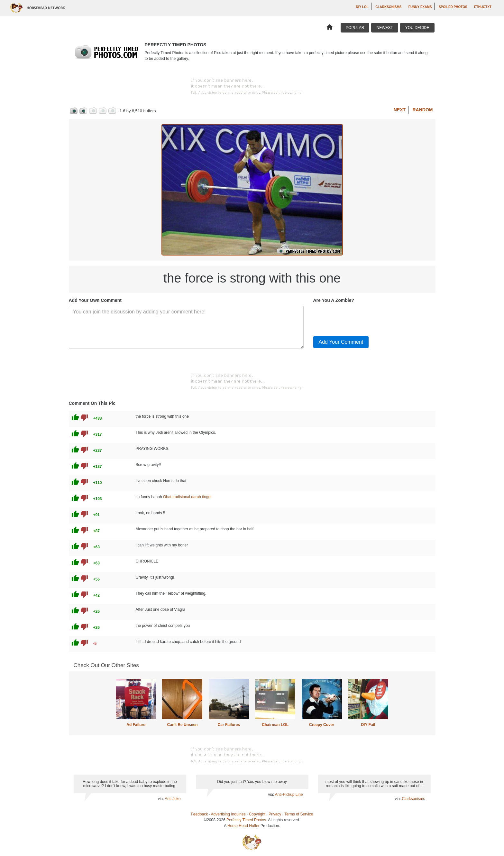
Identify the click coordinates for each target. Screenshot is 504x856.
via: (161, 799)
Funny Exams (420, 7)
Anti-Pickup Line (289, 795)
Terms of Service (299, 814)
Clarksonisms (388, 7)
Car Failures (229, 725)
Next (400, 110)
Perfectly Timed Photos (246, 820)
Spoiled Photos (453, 7)
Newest (385, 28)
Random (423, 110)
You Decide (417, 28)
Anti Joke (173, 799)
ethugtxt (483, 7)
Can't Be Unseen (183, 725)
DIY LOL (362, 7)
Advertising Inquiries (228, 814)
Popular (355, 28)
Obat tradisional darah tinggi (187, 497)
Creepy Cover (322, 725)
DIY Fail (368, 725)
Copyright (257, 814)
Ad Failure (136, 725)
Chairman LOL (275, 725)
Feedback (200, 814)
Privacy (275, 814)
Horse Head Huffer (243, 826)
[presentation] (362, 318)
